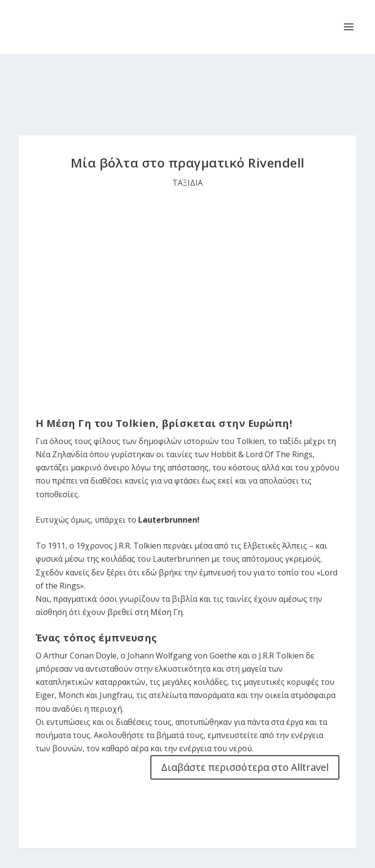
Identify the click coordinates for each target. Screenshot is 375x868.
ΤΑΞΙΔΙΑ (187, 183)
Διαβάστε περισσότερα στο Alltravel (245, 767)
